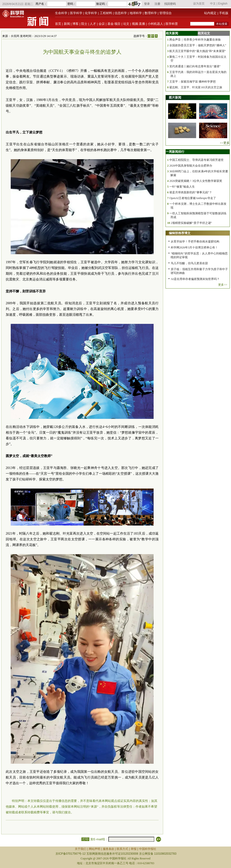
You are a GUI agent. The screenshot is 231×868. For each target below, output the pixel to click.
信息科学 (121, 13)
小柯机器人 (155, 24)
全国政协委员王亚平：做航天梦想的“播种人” (198, 45)
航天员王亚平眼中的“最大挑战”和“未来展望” (198, 51)
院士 (84, 24)
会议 (102, 24)
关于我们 (80, 849)
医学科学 (76, 13)
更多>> (223, 285)
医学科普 (172, 24)
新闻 (67, 24)
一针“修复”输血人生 (182, 187)
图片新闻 (175, 97)
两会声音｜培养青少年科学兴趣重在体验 (195, 40)
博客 (75, 24)
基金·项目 (114, 24)
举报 (134, 849)
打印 (85, 839)
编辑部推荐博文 (180, 233)
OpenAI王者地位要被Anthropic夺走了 (193, 198)
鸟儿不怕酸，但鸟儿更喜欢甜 (189, 263)
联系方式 (122, 849)
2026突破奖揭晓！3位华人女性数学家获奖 (196, 181)
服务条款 (109, 849)
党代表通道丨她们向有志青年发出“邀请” (195, 66)
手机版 (224, 13)
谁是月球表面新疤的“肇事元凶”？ (191, 192)
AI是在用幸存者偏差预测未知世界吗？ (195, 279)
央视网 (15, 36)
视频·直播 (139, 24)
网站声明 (95, 849)
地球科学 (136, 13)
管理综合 (166, 13)
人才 (93, 24)
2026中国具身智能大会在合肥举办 (191, 166)
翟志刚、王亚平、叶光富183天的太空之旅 (196, 87)
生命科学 (61, 13)
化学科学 (91, 13)
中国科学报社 (148, 849)
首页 (58, 24)
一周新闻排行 (175, 152)
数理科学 (151, 13)
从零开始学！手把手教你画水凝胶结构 (195, 242)
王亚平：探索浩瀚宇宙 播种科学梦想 (193, 82)
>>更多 (225, 143)
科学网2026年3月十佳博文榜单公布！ (194, 247)
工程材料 (106, 13)
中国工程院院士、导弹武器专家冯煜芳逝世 (196, 160)
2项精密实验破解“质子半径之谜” (191, 223)
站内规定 (210, 13)
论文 (126, 24)
